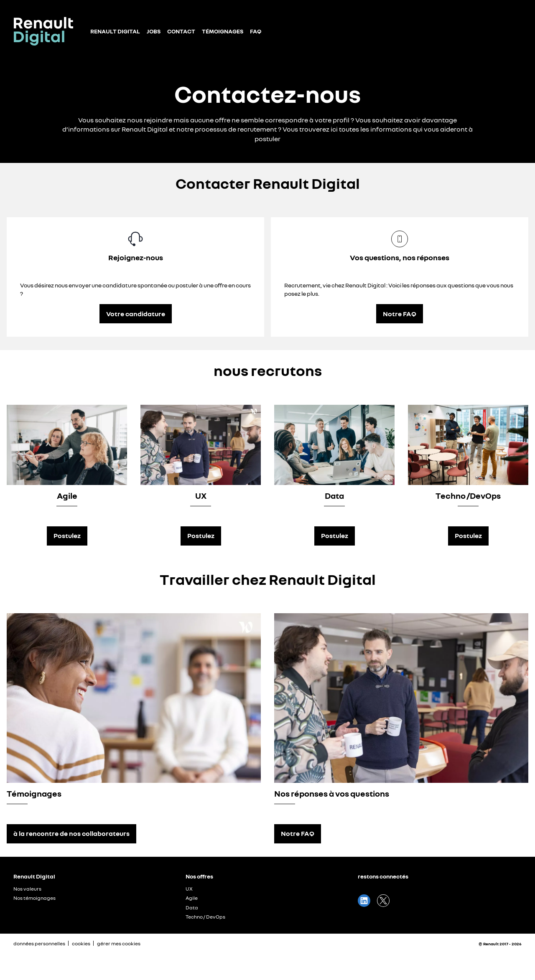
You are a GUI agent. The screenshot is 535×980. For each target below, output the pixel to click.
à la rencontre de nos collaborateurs (71, 833)
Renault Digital (115, 31)
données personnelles (39, 943)
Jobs (154, 31)
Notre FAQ (400, 314)
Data (192, 908)
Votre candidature (136, 314)
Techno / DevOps (205, 917)
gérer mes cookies (119, 944)
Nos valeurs (27, 889)
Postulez (67, 536)
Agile (192, 898)
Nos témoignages (34, 898)
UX (189, 889)
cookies (81, 943)
